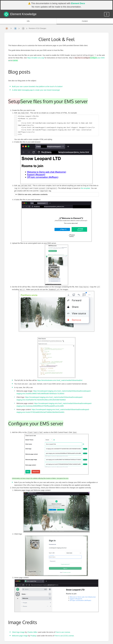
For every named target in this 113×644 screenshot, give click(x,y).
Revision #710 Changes (37, 28)
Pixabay (33, 636)
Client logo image (18, 632)
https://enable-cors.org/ (36, 58)
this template (85, 188)
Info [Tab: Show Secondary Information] (28, 21)
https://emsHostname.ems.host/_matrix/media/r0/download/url (60, 380)
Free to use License (63, 632)
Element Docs (78, 3)
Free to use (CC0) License (64, 636)
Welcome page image (20, 636)
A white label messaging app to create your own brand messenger (36, 90)
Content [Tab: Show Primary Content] (85, 21)
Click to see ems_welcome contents (33, 194)
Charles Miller (32, 632)
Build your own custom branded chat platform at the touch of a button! (37, 86)
